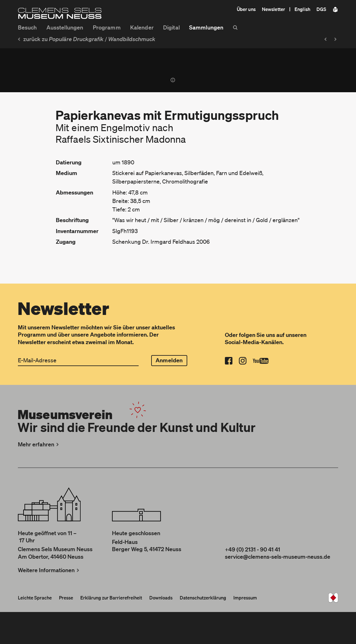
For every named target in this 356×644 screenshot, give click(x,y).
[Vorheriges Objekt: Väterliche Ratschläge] (325, 39)
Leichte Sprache (35, 598)
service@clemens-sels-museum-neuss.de (278, 556)
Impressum (245, 598)
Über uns (246, 9)
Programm (107, 27)
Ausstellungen (65, 27)
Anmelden (169, 360)
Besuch (27, 27)
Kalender (142, 27)
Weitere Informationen (49, 570)
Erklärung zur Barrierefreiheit (111, 598)
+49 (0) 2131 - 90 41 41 (252, 549)
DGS (321, 9)
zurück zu (60, 39)
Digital (171, 27)
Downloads (161, 598)
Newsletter (274, 9)
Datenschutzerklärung (203, 598)
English (302, 9)
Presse (66, 598)
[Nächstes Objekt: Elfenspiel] (337, 39)
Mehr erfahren (39, 444)
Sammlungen (206, 27)
